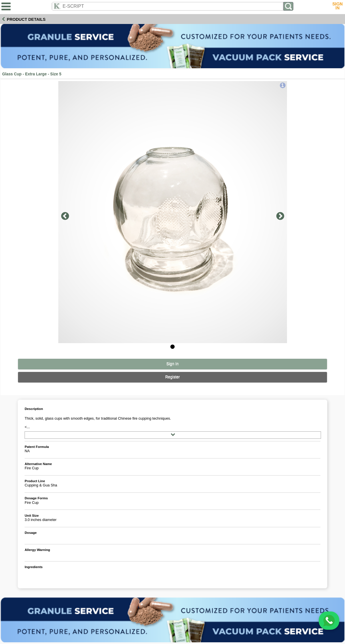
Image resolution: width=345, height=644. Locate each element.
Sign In (172, 364)
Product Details (26, 19)
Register (172, 377)
